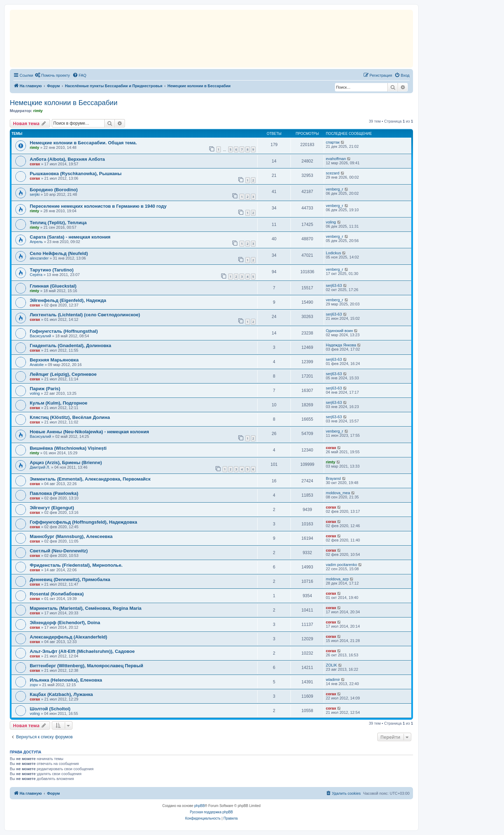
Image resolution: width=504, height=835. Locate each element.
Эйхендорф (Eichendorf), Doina (65, 623)
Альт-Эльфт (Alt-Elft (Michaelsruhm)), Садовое (82, 651)
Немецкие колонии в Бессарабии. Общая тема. (83, 143)
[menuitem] (52, 75)
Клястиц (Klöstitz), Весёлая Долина (70, 417)
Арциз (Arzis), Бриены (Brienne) (66, 463)
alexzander (39, 258)
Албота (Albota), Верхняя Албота (67, 159)
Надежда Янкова (341, 345)
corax (35, 164)
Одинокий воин (339, 331)
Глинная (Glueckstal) (53, 286)
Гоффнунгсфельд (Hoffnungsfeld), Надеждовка (83, 522)
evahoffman (336, 159)
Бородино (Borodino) (54, 190)
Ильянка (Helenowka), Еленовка (66, 680)
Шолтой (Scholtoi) (50, 709)
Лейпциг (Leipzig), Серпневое (63, 374)
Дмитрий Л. (40, 467)
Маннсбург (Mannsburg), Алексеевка (71, 536)
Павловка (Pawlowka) (54, 493)
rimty (38, 111)
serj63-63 (334, 285)
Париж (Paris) (45, 389)
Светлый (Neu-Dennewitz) (59, 551)
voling (331, 222)
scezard (333, 173)
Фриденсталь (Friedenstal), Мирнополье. (76, 565)
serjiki (35, 194)
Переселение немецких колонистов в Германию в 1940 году (98, 206)
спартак (333, 142)
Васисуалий (40, 336)
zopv (34, 685)
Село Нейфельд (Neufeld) (59, 253)
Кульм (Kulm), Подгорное (59, 403)
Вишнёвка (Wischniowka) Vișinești (68, 448)
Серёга (36, 275)
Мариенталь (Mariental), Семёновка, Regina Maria (86, 608)
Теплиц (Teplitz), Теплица (58, 223)
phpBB (199, 806)
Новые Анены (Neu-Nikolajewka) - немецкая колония (89, 432)
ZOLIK (331, 665)
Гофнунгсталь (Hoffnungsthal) (64, 331)
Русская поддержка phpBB (211, 812)
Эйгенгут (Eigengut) (52, 508)
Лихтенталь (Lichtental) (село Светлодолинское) (85, 315)
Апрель (36, 242)
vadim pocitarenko (341, 565)
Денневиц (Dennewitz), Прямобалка (70, 579)
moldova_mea (338, 493)
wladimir (333, 679)
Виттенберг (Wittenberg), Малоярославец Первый (86, 666)
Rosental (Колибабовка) (57, 594)
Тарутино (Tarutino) (52, 270)
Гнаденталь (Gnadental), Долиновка (70, 346)
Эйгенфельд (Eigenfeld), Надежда (68, 300)
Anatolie (37, 365)
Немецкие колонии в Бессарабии (64, 103)
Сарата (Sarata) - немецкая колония (70, 237)
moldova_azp (337, 579)
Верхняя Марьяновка (54, 360)
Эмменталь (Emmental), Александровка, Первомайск (90, 479)
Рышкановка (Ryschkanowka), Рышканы (76, 174)
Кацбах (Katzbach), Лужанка (61, 694)
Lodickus (333, 253)
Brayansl (333, 478)
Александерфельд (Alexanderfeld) (68, 637)
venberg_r (335, 189)
